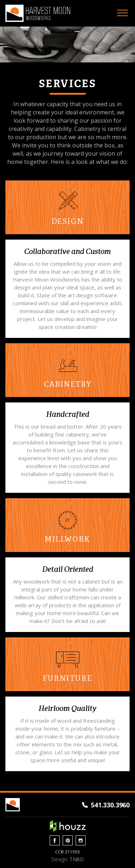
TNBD (77, 859)
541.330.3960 (110, 805)
